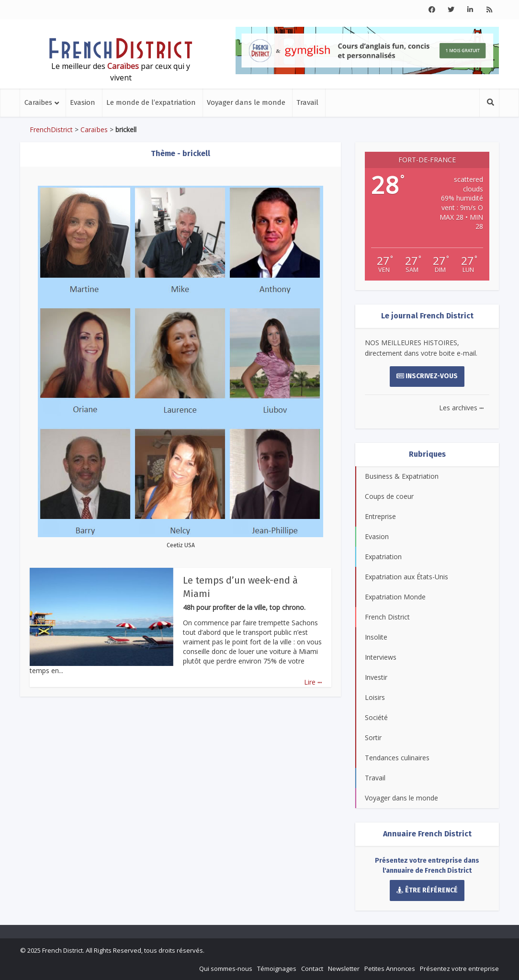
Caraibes (38, 102)
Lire (313, 682)
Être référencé (427, 890)
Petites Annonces (390, 969)
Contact (312, 969)
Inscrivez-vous (427, 376)
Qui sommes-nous (226, 969)
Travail (307, 102)
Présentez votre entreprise (459, 969)
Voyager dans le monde (246, 102)
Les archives (461, 408)
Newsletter (344, 969)
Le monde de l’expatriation (151, 102)
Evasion (83, 102)
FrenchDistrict (51, 130)
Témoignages (277, 969)
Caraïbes (94, 130)
